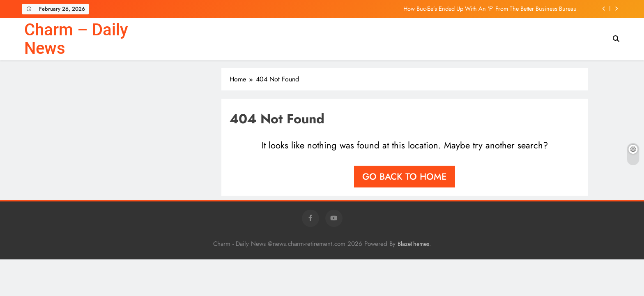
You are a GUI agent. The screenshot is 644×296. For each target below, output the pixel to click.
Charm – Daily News (76, 39)
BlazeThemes (413, 244)
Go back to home (405, 176)
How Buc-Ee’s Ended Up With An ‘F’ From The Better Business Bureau (490, 9)
